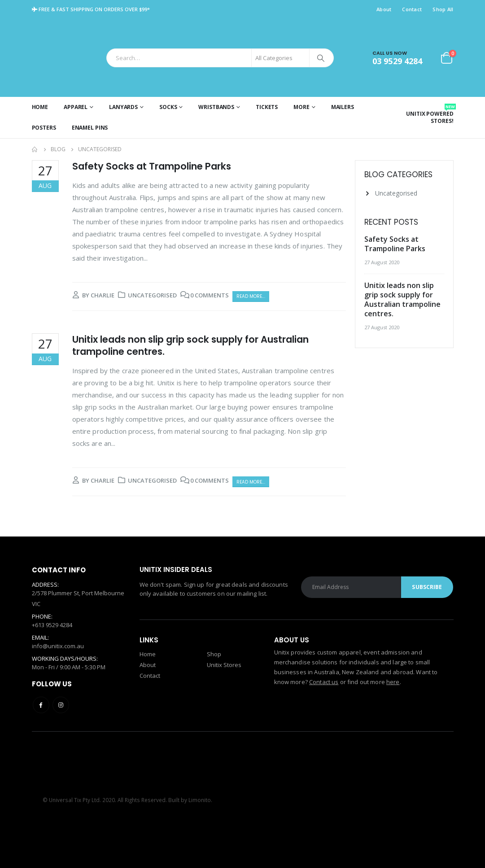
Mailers (343, 107)
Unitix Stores (224, 665)
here (393, 682)
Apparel (76, 107)
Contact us (324, 682)
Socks (168, 107)
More (301, 107)
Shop (214, 654)
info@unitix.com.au (58, 646)
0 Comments (210, 295)
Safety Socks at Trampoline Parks (152, 166)
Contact (412, 9)
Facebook (41, 705)
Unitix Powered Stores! (430, 114)
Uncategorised (152, 295)
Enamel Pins (90, 128)
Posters (44, 128)
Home (40, 107)
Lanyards (123, 107)
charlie (103, 295)
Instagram (61, 705)
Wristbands (216, 107)
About (384, 9)
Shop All (443, 9)
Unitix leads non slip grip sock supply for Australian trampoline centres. (190, 345)
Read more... (251, 296)
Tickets (267, 107)
